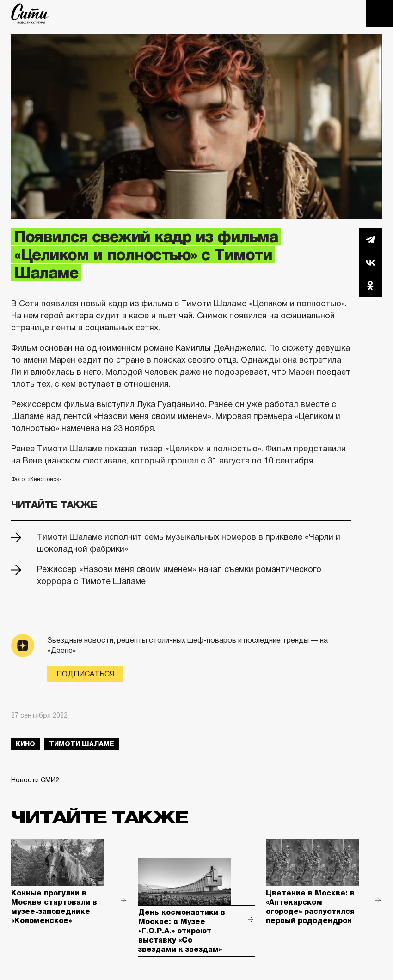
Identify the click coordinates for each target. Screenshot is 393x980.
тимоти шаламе (82, 744)
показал (121, 449)
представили (320, 449)
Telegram (370, 239)
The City (30, 13)
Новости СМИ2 (35, 780)
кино (25, 744)
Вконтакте (370, 262)
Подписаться (85, 674)
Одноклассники (370, 286)
